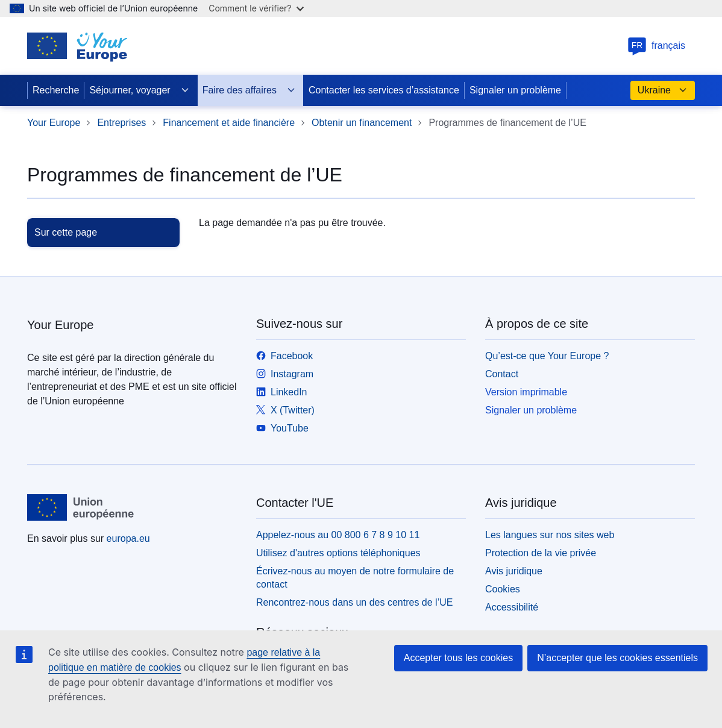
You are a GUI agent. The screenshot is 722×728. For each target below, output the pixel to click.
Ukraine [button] (663, 90)
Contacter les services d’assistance (384, 90)
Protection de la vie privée (541, 553)
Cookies (503, 589)
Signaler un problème (515, 90)
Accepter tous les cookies (458, 658)
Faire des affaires (249, 90)
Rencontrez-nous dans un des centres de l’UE (354, 602)
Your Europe (54, 123)
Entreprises (121, 123)
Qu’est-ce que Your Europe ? (547, 356)
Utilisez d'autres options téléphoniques (338, 553)
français (656, 45)
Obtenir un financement (362, 123)
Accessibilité (512, 607)
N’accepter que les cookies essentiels (617, 658)
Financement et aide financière (229, 123)
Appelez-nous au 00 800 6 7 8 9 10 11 (338, 535)
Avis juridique (514, 571)
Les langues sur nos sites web (550, 535)
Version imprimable (526, 392)
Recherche (56, 90)
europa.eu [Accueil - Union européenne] (128, 538)
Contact (502, 374)
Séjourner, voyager (139, 90)
